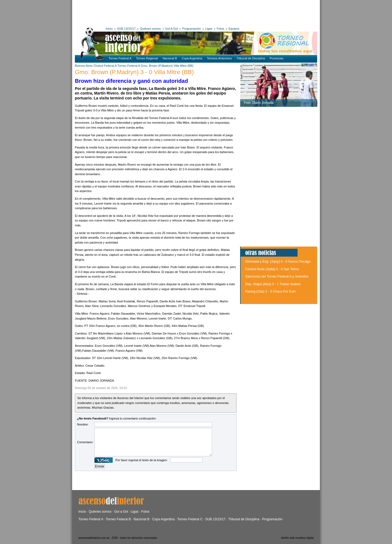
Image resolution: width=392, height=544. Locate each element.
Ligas (209, 29)
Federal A (110, 66)
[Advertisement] (154, 12)
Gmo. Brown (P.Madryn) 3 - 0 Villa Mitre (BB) (134, 72)
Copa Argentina (192, 58)
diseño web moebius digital (297, 538)
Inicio (109, 29)
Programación (191, 29)
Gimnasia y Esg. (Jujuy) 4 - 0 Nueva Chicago (278, 262)
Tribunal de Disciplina (251, 58)
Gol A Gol (171, 29)
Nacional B (170, 58)
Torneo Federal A (120, 58)
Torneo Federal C (190, 519)
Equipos (234, 29)
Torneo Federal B (118, 519)
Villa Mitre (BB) (183, 66)
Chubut (98, 66)
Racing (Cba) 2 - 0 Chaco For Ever (270, 291)
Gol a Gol (121, 512)
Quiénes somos (150, 29)
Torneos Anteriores (219, 58)
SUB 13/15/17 (126, 29)
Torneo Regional (147, 58)
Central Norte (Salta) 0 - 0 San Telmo (272, 269)
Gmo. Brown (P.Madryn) (157, 66)
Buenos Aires (84, 66)
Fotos (220, 29)
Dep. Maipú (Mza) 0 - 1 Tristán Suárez (273, 284)
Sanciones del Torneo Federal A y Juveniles (277, 276)
